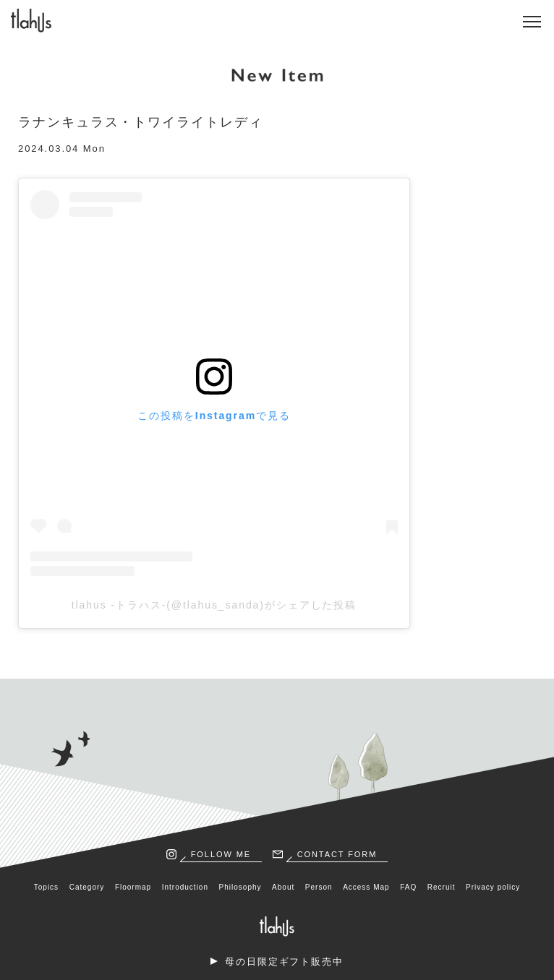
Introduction (185, 887)
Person (319, 887)
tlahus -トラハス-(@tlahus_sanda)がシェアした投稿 (214, 605)
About (283, 887)
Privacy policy (493, 887)
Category (87, 887)
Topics (46, 887)
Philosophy (240, 887)
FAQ (408, 887)
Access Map (366, 887)
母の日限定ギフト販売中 (284, 962)
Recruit (442, 887)
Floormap (133, 887)
